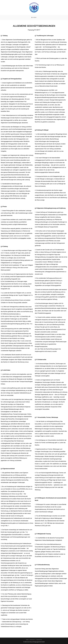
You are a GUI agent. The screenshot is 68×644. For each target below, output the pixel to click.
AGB (27, 640)
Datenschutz (39, 640)
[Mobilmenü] (34, 17)
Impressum (32, 640)
